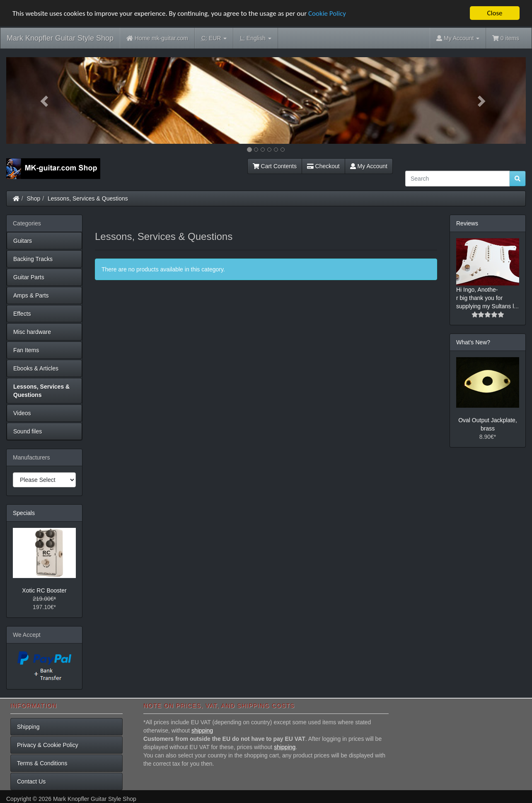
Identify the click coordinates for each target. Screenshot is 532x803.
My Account (369, 166)
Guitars (23, 241)
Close (495, 13)
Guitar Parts (29, 277)
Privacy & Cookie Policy (48, 745)
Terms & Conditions (42, 763)
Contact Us (31, 781)
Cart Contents (275, 166)
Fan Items (26, 350)
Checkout (323, 166)
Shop (34, 198)
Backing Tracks (33, 259)
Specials (24, 513)
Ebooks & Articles (36, 368)
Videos (22, 413)
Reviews (467, 223)
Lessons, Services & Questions (88, 198)
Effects (22, 314)
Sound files (28, 431)
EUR (214, 38)
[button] (45, 100)
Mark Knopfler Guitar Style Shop (60, 38)
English (255, 38)
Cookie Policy (327, 13)
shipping (202, 730)
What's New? (473, 342)
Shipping (28, 727)
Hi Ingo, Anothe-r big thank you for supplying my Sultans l (485, 298)
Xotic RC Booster (44, 590)
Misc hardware (32, 332)
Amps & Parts (31, 295)
